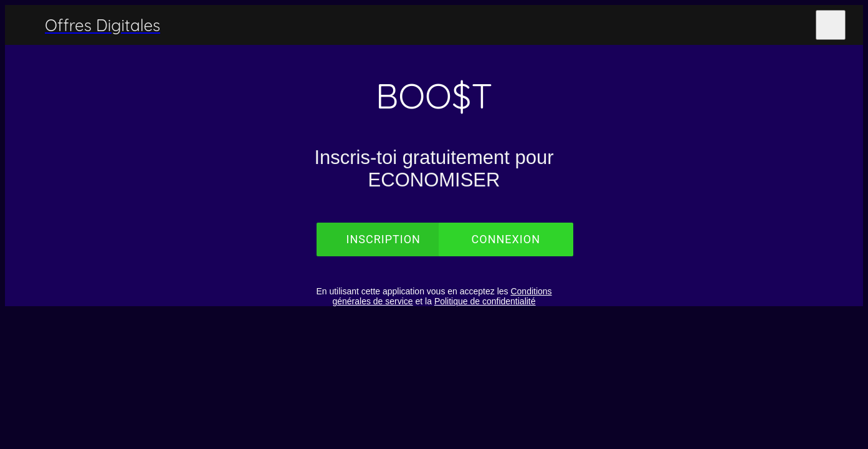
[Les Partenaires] (798, 25)
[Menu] (25, 25)
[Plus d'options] (831, 25)
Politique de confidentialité (485, 301)
